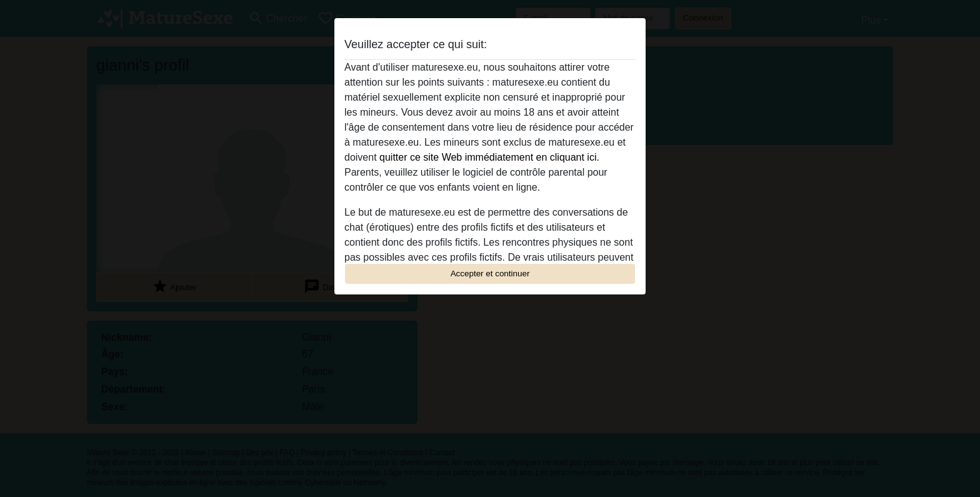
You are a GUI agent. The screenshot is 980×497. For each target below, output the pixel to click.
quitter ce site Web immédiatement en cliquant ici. (489, 157)
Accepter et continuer (490, 274)
